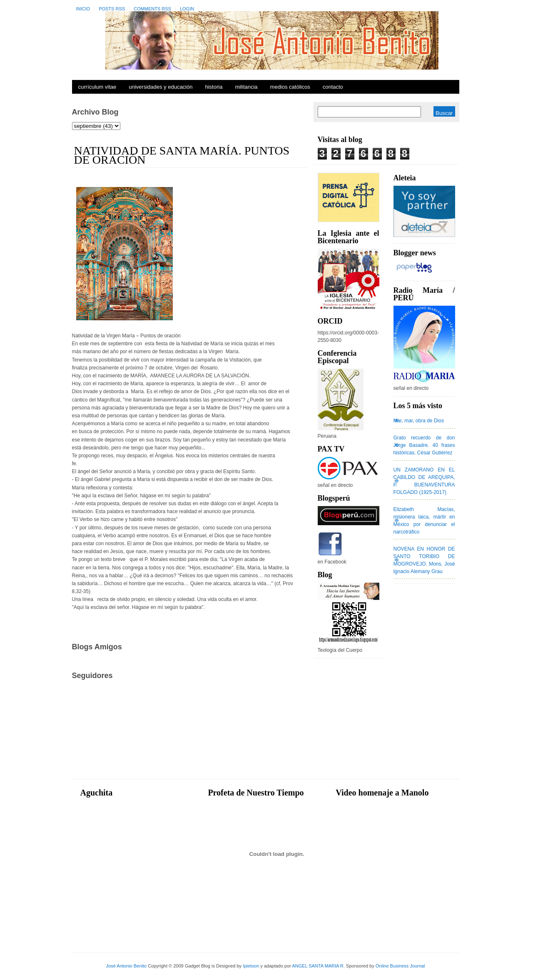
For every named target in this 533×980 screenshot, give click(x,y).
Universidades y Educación (161, 87)
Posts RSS (112, 9)
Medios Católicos (290, 87)
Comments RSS (152, 9)
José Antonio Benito (126, 966)
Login (187, 9)
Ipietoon (251, 966)
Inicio (83, 9)
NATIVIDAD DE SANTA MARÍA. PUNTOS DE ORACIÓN (182, 155)
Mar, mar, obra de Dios (419, 421)
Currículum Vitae (97, 87)
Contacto (333, 87)
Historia (214, 87)
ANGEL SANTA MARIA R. (318, 966)
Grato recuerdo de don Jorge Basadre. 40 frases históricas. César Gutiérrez (424, 445)
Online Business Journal (400, 966)
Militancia (246, 87)
